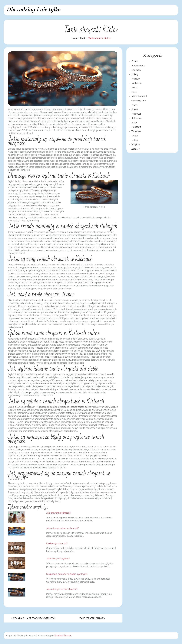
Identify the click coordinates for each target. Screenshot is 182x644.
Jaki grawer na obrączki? (59, 513)
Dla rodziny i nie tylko (33, 10)
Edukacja (136, 70)
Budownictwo (138, 66)
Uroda (135, 136)
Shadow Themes (63, 636)
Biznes (135, 61)
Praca (134, 105)
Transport (136, 127)
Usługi (135, 140)
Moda (134, 88)
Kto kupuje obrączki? (57, 543)
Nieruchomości (139, 96)
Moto (134, 92)
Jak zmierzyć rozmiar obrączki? (62, 589)
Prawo (135, 109)
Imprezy (136, 79)
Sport (134, 123)
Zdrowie (136, 149)
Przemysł (136, 114)
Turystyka (136, 131)
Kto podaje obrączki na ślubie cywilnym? (67, 574)
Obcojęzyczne (139, 101)
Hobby (135, 74)
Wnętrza (136, 144)
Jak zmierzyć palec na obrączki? (62, 528)
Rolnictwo (136, 118)
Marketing (137, 83)
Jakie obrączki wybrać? (58, 559)
